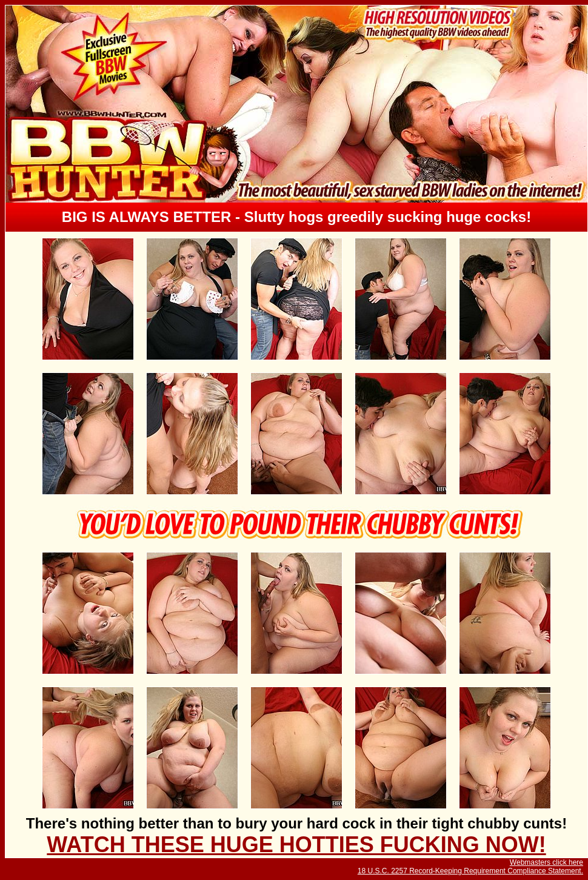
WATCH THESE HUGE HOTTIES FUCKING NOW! (296, 845)
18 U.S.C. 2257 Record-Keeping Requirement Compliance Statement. (470, 871)
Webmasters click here (546, 862)
